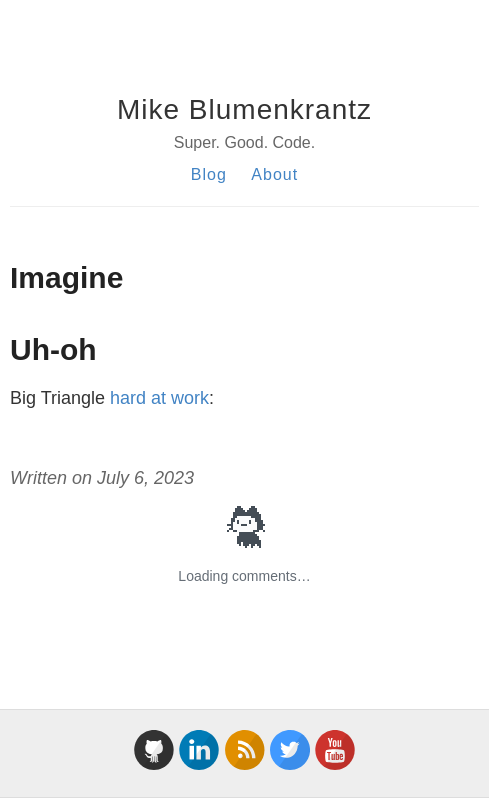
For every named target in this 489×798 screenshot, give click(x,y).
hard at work (159, 398)
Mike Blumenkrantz (244, 109)
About (274, 174)
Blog (209, 174)
